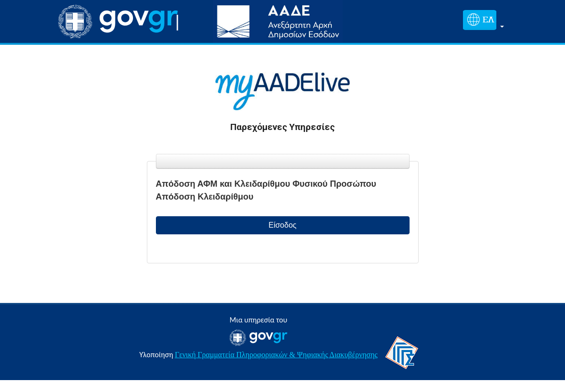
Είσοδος (282, 225)
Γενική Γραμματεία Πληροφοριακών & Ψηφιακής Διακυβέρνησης (276, 355)
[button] (482, 22)
